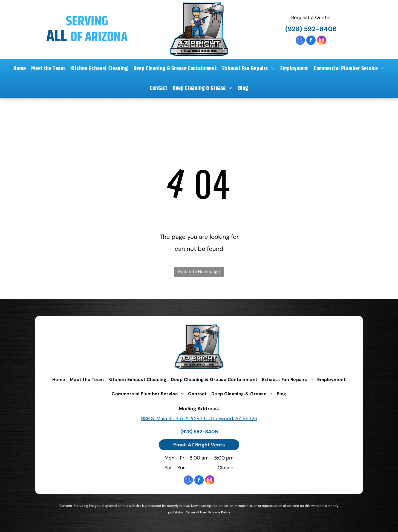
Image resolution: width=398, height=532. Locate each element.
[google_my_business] (300, 41)
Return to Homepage (199, 271)
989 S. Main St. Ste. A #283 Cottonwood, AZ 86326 (199, 418)
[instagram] (322, 41)
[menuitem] (20, 69)
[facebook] (311, 41)
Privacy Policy (219, 512)
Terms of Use (196, 512)
